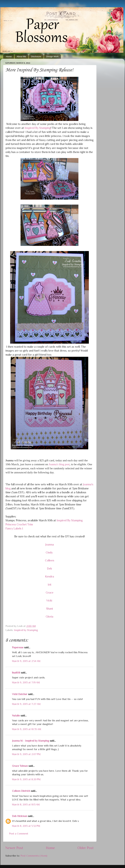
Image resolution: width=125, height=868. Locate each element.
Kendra (50, 576)
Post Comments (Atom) (34, 856)
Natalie (16, 716)
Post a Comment (19, 834)
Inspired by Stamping (26, 630)
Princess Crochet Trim (19, 524)
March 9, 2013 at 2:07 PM (26, 754)
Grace (50, 593)
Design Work (52, 56)
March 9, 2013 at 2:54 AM (26, 661)
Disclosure (36, 56)
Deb (49, 568)
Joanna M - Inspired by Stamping (31, 741)
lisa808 (16, 673)
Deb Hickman (20, 816)
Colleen (50, 560)
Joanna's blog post (59, 464)
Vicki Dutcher (20, 694)
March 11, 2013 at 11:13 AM (26, 805)
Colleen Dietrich (21, 791)
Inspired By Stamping (38, 128)
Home (9, 56)
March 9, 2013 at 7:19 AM (26, 682)
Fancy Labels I (14, 528)
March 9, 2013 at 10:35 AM (27, 729)
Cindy (50, 552)
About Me (21, 56)
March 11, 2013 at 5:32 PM (26, 826)
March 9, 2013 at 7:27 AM (26, 704)
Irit (50, 585)
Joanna (50, 544)
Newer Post (14, 848)
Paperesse (18, 647)
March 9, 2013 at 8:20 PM (26, 779)
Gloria (49, 617)
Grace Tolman (20, 766)
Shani (49, 609)
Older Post (86, 848)
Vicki (50, 600)
